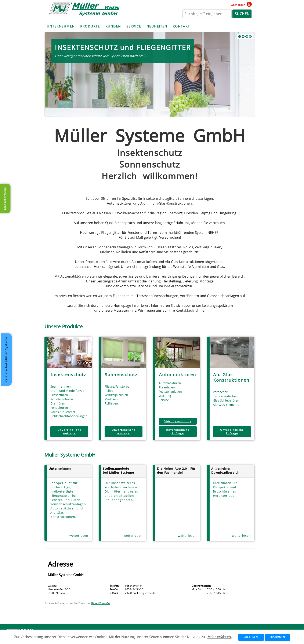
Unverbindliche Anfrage (69, 432)
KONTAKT (181, 26)
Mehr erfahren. (220, 637)
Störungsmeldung (178, 421)
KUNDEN (113, 26)
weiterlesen (79, 536)
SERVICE (134, 26)
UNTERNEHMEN (61, 26)
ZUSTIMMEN (277, 637)
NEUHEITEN (157, 26)
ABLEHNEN (251, 637)
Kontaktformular (100, 603)
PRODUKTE (90, 26)
